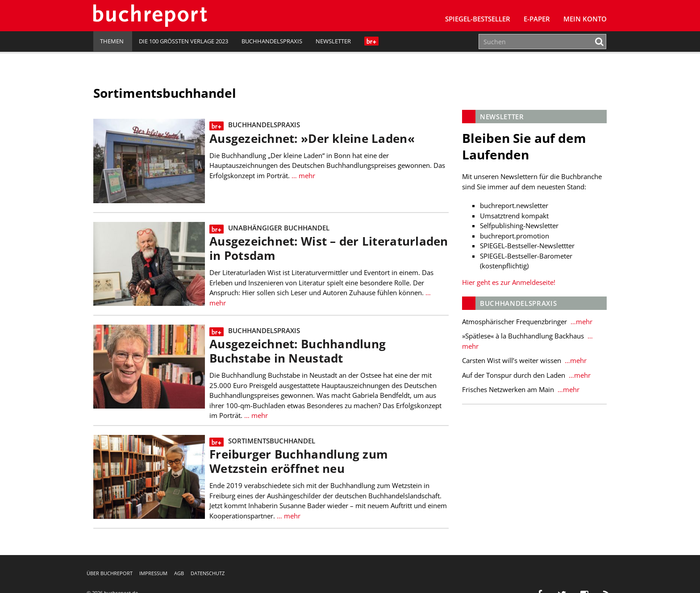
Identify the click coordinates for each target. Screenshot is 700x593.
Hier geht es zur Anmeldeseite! (509, 282)
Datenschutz (208, 573)
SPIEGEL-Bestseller (478, 19)
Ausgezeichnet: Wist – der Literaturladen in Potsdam (329, 248)
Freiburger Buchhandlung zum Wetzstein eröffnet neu (299, 461)
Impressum (153, 573)
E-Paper (537, 19)
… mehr (303, 175)
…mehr (581, 322)
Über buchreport (110, 573)
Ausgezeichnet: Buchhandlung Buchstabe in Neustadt (298, 351)
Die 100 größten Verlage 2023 (183, 41)
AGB (179, 573)
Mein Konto (585, 19)
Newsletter (333, 41)
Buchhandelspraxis (272, 41)
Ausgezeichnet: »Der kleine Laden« (312, 139)
